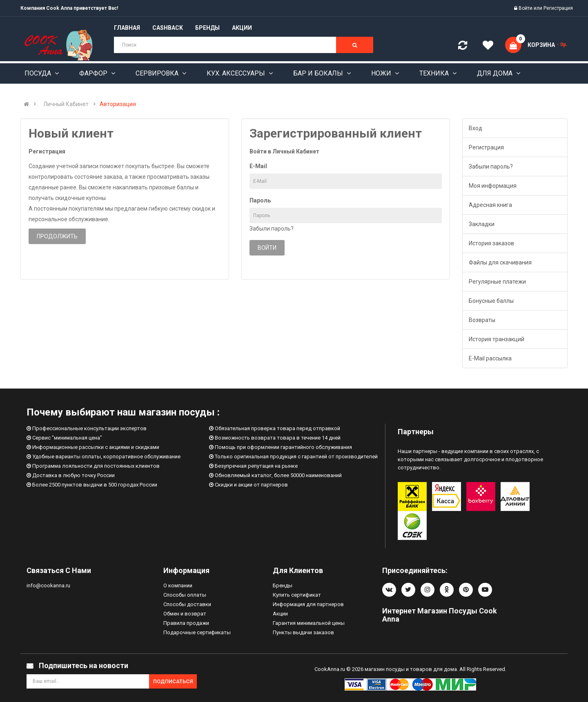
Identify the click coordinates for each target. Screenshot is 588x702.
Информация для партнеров (308, 604)
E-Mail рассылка (490, 358)
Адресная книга (490, 205)
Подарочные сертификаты (197, 632)
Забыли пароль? (272, 229)
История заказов (491, 243)
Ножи (382, 73)
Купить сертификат (297, 595)
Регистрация (558, 8)
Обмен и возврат (185, 614)
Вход (476, 128)
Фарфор (94, 73)
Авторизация (118, 104)
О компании (178, 585)
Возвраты (482, 320)
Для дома (496, 73)
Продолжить (57, 236)
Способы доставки (187, 604)
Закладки (482, 224)
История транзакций (497, 339)
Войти (526, 8)
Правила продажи (186, 623)
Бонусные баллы (491, 301)
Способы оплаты (185, 595)
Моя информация (493, 186)
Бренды (283, 585)
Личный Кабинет (66, 104)
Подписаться (173, 681)
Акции (280, 614)
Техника (435, 73)
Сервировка (158, 73)
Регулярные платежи (497, 282)
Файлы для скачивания (500, 262)
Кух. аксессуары (237, 73)
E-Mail (258, 166)
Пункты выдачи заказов (303, 632)
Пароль (260, 200)
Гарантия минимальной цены (309, 623)
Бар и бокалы (319, 73)
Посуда (39, 73)
